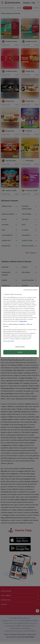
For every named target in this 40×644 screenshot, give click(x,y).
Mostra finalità (20, 347)
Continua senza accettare (30, 290)
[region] (20, 322)
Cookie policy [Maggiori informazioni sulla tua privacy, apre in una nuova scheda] (23, 321)
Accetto (20, 352)
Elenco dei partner (9, 341)
